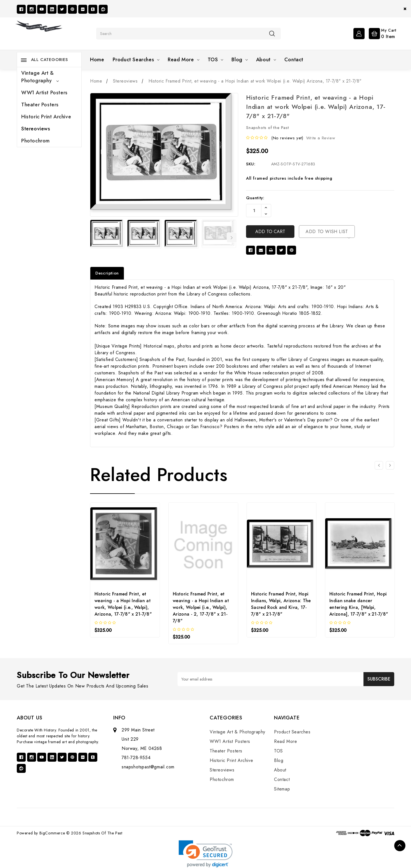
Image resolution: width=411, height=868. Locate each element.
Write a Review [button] (321, 138)
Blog (239, 60)
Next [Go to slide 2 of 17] (232, 238)
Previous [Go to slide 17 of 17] (94, 238)
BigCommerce (52, 833)
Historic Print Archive (46, 117)
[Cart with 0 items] (381, 33)
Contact (294, 60)
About (266, 60)
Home (97, 60)
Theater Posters (40, 105)
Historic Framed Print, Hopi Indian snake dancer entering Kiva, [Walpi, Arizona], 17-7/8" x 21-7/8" (359, 604)
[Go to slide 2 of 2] (379, 465)
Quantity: (255, 198)
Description (107, 273)
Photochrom (36, 141)
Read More (183, 60)
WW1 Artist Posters (44, 93)
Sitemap (282, 789)
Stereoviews (36, 129)
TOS (216, 60)
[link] (206, 854)
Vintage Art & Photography (40, 77)
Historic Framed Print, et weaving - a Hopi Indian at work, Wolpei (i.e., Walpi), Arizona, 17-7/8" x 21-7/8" (123, 604)
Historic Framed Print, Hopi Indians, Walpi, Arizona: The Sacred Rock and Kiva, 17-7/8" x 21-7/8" (281, 604)
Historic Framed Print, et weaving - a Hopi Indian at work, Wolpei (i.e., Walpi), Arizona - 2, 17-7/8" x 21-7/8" (201, 607)
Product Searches (136, 60)
